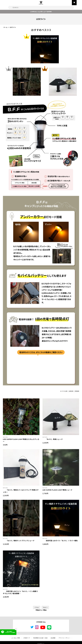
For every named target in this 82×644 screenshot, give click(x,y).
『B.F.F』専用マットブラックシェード (19, 541)
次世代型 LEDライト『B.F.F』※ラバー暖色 (60, 541)
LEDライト (13, 27)
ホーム (5, 27)
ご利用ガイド (27, 638)
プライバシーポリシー (64, 638)
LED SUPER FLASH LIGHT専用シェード (57, 490)
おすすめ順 (64, 391)
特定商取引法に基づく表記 (40, 638)
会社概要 (53, 638)
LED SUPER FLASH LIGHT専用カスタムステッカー (21, 440)
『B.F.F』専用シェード (53, 439)
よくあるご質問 (16, 638)
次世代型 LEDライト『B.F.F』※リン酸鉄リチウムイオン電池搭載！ (20, 592)
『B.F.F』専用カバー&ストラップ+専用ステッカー (21, 491)
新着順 (77, 391)
